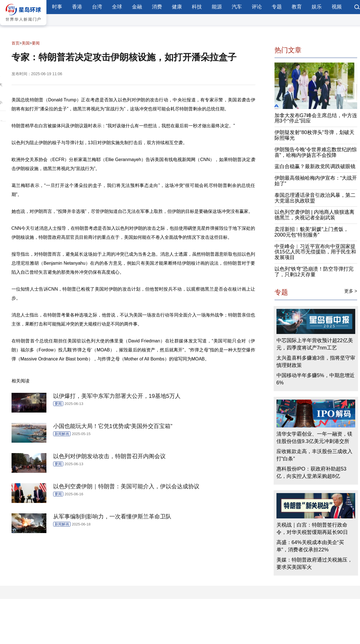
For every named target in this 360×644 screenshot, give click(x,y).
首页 (15, 43)
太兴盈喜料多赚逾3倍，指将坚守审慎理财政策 (316, 362)
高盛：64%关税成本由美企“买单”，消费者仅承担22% (310, 546)
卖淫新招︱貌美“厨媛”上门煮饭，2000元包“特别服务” (312, 232)
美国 (26, 43)
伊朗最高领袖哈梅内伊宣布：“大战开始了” (316, 181)
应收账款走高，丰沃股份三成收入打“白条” (314, 455)
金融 (137, 7)
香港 (77, 7)
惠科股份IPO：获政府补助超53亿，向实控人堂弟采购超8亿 (311, 473)
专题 (277, 7)
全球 (117, 7)
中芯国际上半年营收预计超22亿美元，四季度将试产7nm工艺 (315, 344)
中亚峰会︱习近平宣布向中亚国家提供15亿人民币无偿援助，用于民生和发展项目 (315, 252)
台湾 (97, 7)
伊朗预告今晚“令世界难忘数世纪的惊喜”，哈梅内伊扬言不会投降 (316, 152)
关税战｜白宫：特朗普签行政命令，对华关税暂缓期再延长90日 (312, 529)
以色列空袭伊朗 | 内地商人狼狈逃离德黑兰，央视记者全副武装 (315, 215)
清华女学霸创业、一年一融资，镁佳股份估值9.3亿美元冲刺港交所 (314, 438)
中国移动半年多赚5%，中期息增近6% (316, 379)
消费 (157, 7)
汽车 (237, 7)
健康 (177, 7)
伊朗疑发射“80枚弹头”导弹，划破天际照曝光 (314, 135)
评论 (257, 7)
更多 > (351, 291)
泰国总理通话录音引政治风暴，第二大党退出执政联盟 (315, 198)
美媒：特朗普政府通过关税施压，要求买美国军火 (314, 563)
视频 (337, 7)
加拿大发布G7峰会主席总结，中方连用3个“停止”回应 (316, 118)
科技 (197, 7)
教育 (297, 7)
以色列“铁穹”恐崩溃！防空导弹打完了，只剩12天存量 (314, 272)
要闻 (36, 43)
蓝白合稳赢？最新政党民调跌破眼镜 (315, 166)
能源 (217, 7)
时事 (57, 7)
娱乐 (317, 7)
